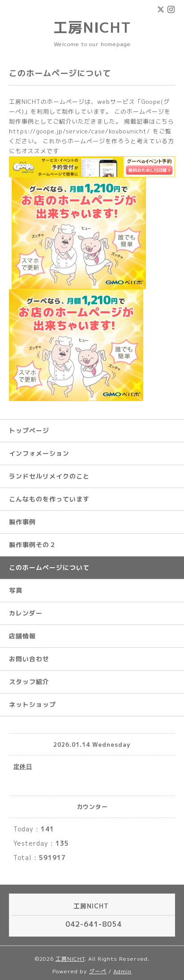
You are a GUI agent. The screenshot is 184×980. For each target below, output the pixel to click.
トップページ (29, 430)
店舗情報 (22, 636)
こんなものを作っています (49, 499)
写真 (16, 590)
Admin (122, 971)
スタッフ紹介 (29, 682)
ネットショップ (32, 704)
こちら (165, 121)
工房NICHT (92, 27)
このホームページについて (49, 567)
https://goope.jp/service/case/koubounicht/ (80, 131)
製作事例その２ (32, 545)
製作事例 (22, 522)
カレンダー (26, 613)
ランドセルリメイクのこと (49, 476)
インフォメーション (39, 453)
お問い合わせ (29, 659)
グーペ (98, 971)
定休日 (23, 766)
